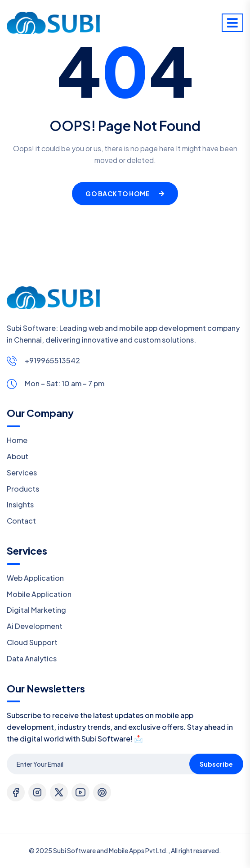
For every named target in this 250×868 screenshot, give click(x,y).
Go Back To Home (125, 194)
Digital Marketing (36, 610)
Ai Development (35, 626)
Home (17, 440)
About (18, 456)
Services (22, 472)
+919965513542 (52, 360)
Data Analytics (32, 658)
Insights (20, 504)
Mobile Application (39, 594)
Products (23, 489)
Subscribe (216, 764)
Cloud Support (32, 642)
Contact (21, 521)
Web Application (35, 578)
